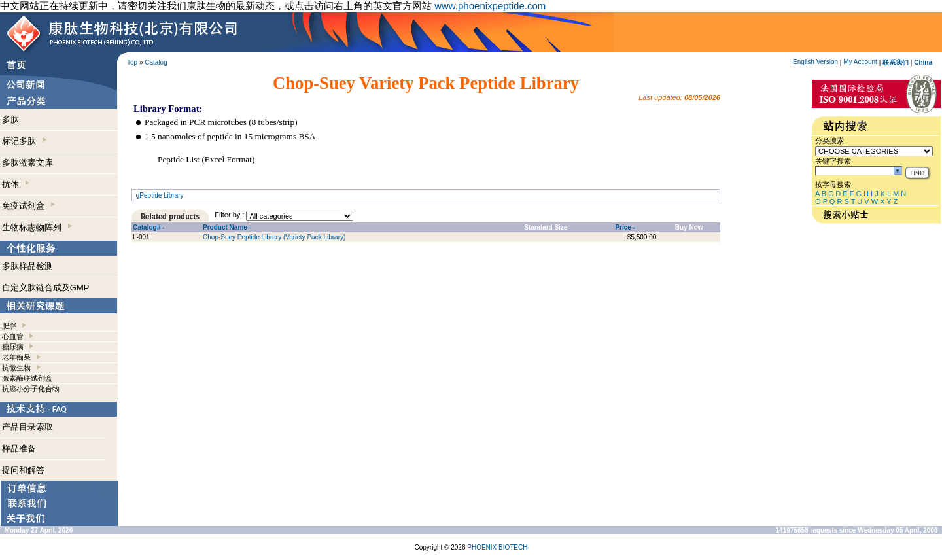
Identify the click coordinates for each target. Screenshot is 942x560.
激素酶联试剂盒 (27, 378)
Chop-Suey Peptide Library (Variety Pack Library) (274, 237)
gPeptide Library (160, 195)
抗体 (16, 184)
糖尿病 (13, 347)
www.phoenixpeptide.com (490, 6)
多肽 (10, 119)
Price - (625, 227)
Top (132, 62)
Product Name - (227, 227)
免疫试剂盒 (28, 206)
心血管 (13, 336)
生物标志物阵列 (37, 227)
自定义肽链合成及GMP (46, 288)
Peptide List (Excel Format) (206, 159)
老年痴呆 (16, 357)
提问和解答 (23, 470)
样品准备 (19, 448)
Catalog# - (148, 227)
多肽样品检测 (27, 266)
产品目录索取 (27, 427)
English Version (815, 62)
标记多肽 (24, 141)
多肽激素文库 (27, 163)
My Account (860, 62)
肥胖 (9, 326)
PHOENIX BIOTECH (497, 547)
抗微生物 (16, 368)
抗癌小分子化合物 (31, 389)
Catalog (156, 62)
